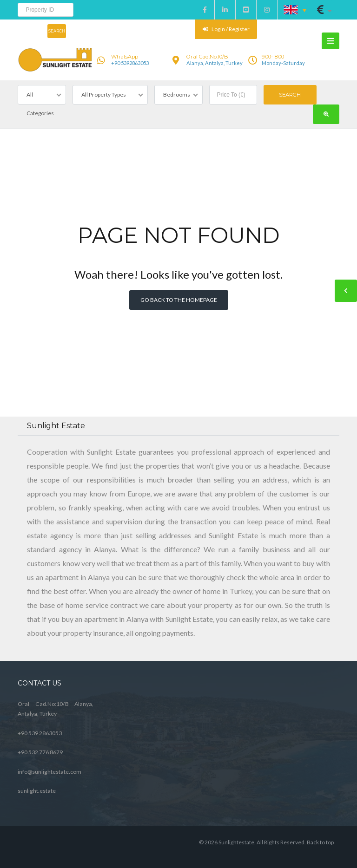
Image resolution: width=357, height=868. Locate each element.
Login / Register (226, 29)
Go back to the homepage (179, 300)
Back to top (320, 842)
